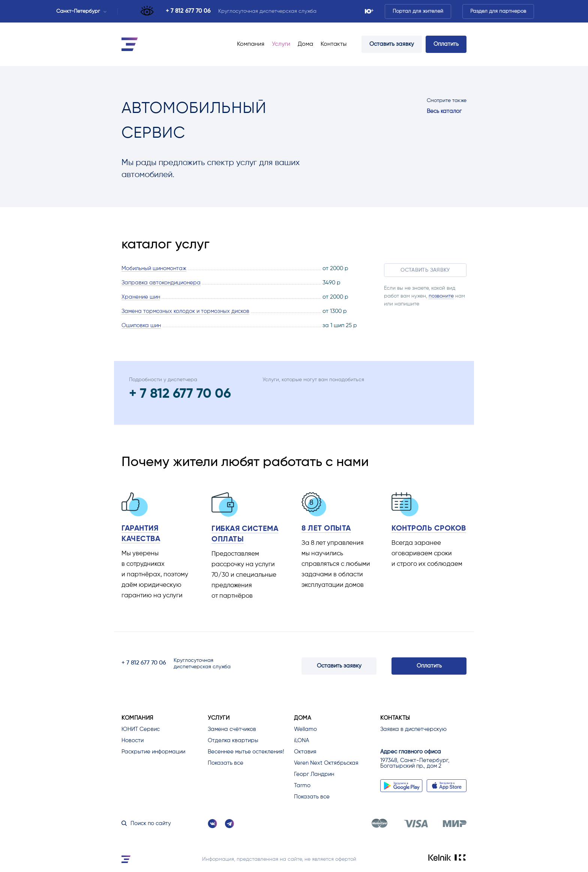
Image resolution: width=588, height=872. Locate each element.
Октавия (305, 752)
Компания (251, 44)
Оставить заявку (392, 44)
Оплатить (446, 44)
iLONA (301, 740)
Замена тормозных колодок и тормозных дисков (185, 311)
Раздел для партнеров (498, 11)
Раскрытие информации (153, 752)
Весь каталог (444, 111)
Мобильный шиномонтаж (154, 268)
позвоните (441, 296)
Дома (305, 44)
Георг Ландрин (314, 774)
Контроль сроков (429, 529)
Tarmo (302, 786)
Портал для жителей (418, 11)
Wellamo (305, 729)
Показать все (226, 763)
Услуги (281, 44)
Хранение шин (141, 297)
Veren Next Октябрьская (326, 763)
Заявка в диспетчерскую (413, 729)
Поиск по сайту (146, 823)
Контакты (334, 44)
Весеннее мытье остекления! (246, 752)
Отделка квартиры (233, 740)
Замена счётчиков (232, 729)
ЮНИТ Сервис (141, 729)
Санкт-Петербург (81, 11)
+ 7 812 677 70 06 (188, 11)
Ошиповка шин (141, 325)
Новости (133, 740)
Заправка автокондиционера (161, 283)
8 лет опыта (326, 529)
